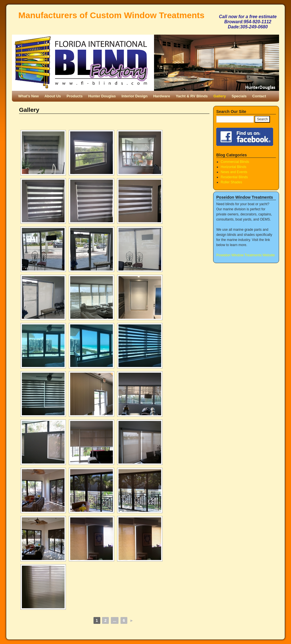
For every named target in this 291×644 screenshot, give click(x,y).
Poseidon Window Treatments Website (246, 255)
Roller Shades (231, 182)
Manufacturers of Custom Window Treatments (112, 15)
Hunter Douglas (102, 96)
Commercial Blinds (235, 162)
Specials (239, 96)
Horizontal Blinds (234, 167)
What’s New (28, 96)
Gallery (220, 96)
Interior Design (134, 96)
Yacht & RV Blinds (192, 96)
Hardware (162, 96)
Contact (259, 96)
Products (74, 96)
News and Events (234, 172)
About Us (53, 96)
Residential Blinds (234, 177)
